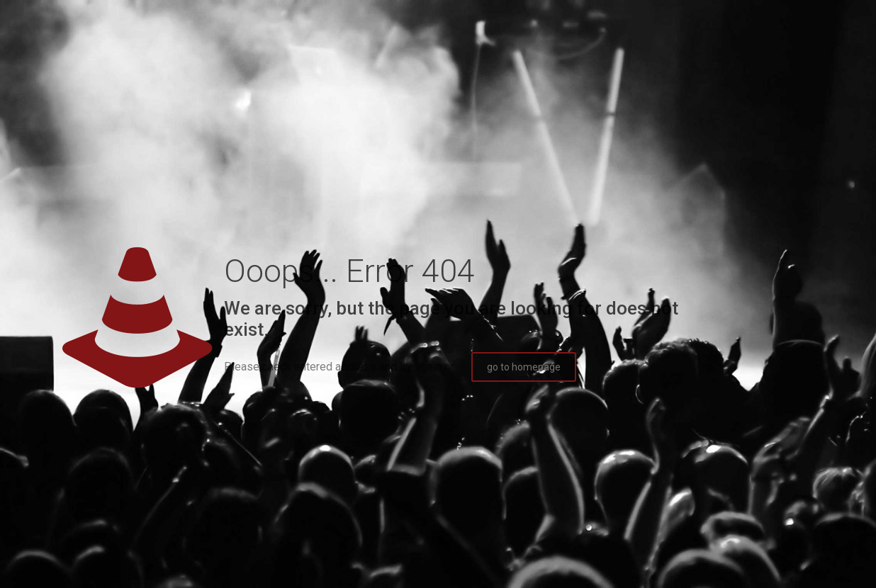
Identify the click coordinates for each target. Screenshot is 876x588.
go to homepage (524, 367)
